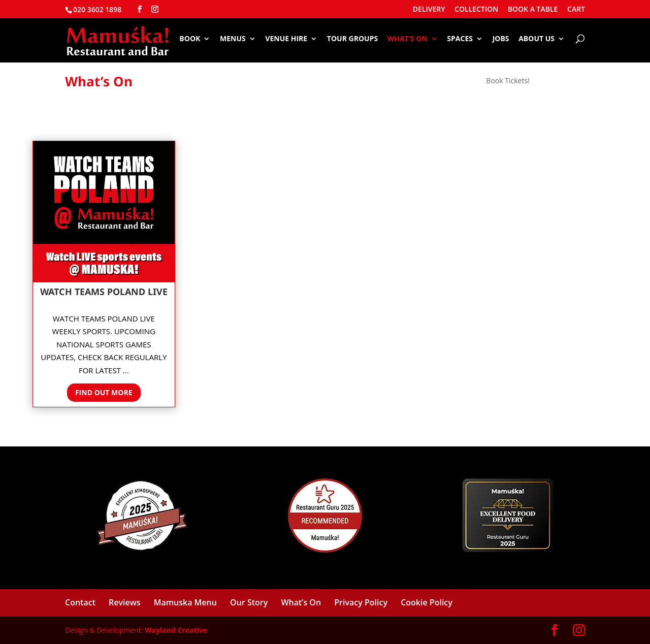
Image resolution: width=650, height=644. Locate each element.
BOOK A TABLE (533, 10)
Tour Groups (352, 39)
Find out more (104, 392)
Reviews (125, 602)
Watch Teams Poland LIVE (104, 292)
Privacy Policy (361, 602)
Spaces (460, 39)
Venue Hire (286, 39)
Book (190, 39)
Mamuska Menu (185, 602)
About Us (537, 39)
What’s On (408, 39)
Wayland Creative (176, 630)
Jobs (501, 39)
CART (576, 10)
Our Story (249, 602)
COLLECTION (476, 10)
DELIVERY (429, 10)
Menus (233, 39)
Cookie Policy (427, 602)
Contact (80, 602)
